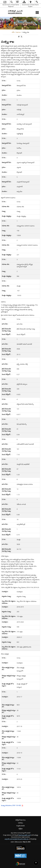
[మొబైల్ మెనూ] (37, 12)
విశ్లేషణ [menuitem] (21, 829)
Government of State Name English (30, 6)
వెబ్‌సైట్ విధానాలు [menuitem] (20, 820)
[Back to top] (36, 863)
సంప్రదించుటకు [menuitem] (20, 826)
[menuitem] (5, 2)
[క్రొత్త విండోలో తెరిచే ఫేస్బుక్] (19, 37)
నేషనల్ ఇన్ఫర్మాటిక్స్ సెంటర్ (24, 835)
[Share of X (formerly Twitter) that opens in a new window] (21, 37)
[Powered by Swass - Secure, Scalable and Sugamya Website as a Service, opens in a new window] (20, 848)
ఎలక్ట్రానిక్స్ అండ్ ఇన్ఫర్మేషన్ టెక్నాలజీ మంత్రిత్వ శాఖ (17, 839)
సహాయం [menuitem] (20, 823)
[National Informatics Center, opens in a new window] (21, 856)
